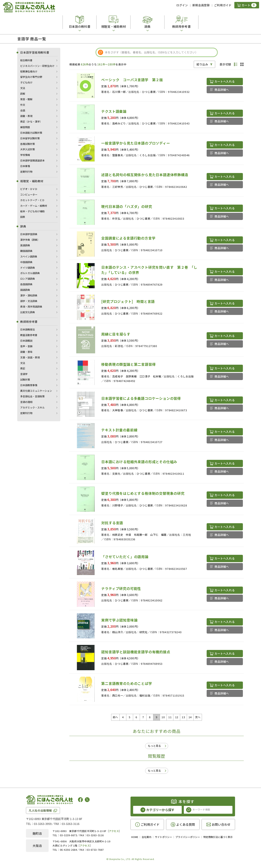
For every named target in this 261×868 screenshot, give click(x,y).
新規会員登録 (201, 5)
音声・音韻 (26, 346)
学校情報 (25, 155)
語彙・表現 (26, 116)
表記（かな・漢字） (31, 122)
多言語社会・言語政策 (32, 396)
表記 (23, 368)
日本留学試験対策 (30, 138)
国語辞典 (25, 290)
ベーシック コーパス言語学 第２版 (132, 80)
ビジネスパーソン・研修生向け (37, 66)
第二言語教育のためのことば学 (127, 683)
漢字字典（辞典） (30, 240)
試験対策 (25, 380)
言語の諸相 (26, 402)
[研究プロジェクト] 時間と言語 (128, 301)
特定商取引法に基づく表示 (218, 837)
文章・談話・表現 (30, 357)
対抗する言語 (112, 523)
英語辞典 (25, 245)
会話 (23, 110)
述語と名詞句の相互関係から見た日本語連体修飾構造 (145, 175)
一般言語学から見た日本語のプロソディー (136, 143)
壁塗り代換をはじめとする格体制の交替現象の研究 (143, 493)
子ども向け (26, 82)
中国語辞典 (26, 262)
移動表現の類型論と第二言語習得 (128, 364)
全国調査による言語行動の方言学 (128, 238)
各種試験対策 (28, 144)
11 (170, 717)
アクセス (114, 831)
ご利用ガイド (223, 5)
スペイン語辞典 (29, 256)
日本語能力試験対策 (31, 133)
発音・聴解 (26, 99)
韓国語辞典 (26, 251)
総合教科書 (26, 60)
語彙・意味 (26, 352)
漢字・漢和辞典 (29, 295)
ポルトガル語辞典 (30, 273)
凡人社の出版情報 (40, 810)
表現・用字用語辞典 (31, 307)
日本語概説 (26, 341)
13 (183, 717)
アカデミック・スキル (32, 407)
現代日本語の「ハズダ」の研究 (127, 206)
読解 (23, 94)
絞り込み (202, 64)
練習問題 (25, 127)
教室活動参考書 (29, 335)
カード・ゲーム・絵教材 (34, 206)
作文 (23, 105)
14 (190, 717)
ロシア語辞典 (28, 279)
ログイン (182, 5)
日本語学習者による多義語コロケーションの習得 (141, 398)
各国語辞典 (26, 284)
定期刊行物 (26, 172)
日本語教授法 (28, 329)
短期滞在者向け (29, 71)
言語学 (24, 374)
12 (177, 717)
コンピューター (29, 194)
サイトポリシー (163, 837)
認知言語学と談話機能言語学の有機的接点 (136, 652)
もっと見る (154, 746)
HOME (135, 837)
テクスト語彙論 (114, 111)
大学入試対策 (28, 149)
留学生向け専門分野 (31, 77)
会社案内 (147, 837)
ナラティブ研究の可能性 (121, 588)
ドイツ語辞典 (28, 268)
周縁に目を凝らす (116, 334)
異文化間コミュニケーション (36, 391)
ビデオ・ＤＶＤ (29, 189)
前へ (115, 717)
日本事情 (25, 166)
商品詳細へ (222, 90)
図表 (23, 217)
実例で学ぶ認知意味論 (119, 620)
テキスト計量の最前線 (119, 430)
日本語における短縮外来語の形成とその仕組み (139, 462)
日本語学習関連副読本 (32, 160)
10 (163, 717)
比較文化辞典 (28, 312)
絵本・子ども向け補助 (32, 211)
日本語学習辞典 (29, 234)
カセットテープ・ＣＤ (32, 200)
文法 (23, 88)
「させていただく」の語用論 (125, 557)
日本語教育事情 (29, 385)
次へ (198, 717)
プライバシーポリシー (188, 837)
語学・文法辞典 (29, 301)
